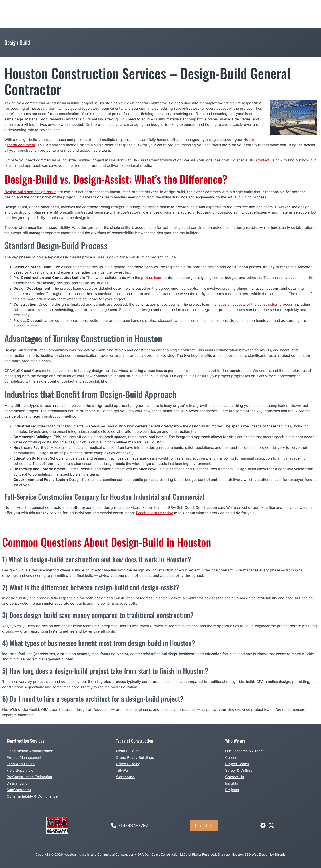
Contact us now (269, 160)
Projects (185, 13)
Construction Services (82, 13)
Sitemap (224, 854)
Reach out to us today (154, 513)
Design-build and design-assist (30, 192)
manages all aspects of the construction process (252, 304)
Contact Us (235, 777)
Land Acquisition (21, 764)
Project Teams (237, 764)
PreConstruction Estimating (29, 777)
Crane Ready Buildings (135, 757)
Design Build (162, 13)
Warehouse (125, 777)
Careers (232, 757)
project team (152, 278)
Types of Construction (127, 13)
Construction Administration (30, 751)
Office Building (128, 764)
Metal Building (128, 751)
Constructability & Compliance (32, 796)
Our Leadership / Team (244, 751)
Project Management (24, 757)
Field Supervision (21, 770)
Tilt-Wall (123, 770)
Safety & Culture (239, 770)
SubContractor (19, 790)
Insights (232, 783)
